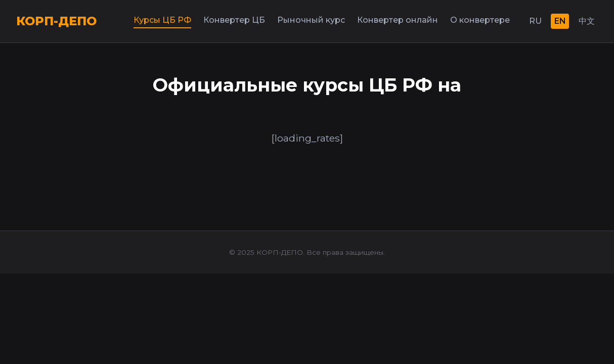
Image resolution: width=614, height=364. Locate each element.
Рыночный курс (311, 20)
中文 (587, 21)
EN (560, 21)
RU (535, 21)
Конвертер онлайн (398, 20)
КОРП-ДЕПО (56, 21)
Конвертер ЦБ (234, 20)
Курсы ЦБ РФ (162, 20)
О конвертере (480, 20)
